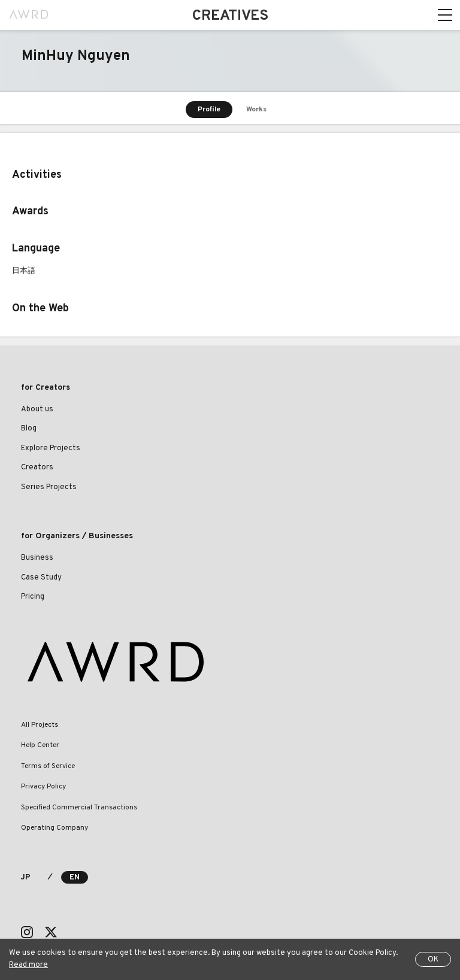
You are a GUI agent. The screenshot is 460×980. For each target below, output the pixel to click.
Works (256, 110)
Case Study (41, 578)
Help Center (40, 745)
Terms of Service (48, 766)
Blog (29, 429)
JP (25, 878)
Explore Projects (51, 448)
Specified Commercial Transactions (79, 808)
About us (37, 409)
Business (37, 558)
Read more (28, 965)
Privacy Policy (43, 787)
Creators (37, 468)
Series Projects (49, 487)
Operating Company (55, 828)
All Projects (40, 725)
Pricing (33, 597)
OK (433, 960)
